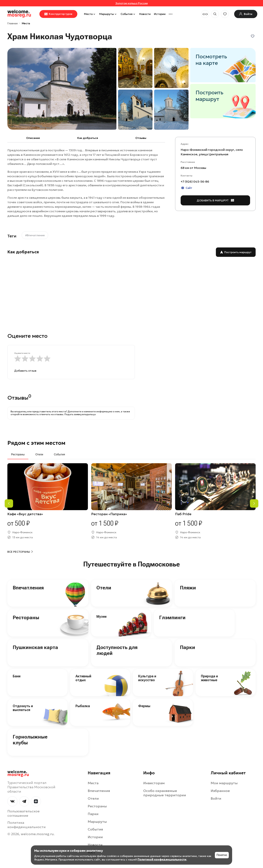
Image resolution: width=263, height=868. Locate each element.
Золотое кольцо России (132, 3)
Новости (145, 14)
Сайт (186, 188)
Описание (33, 138)
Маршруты (108, 14)
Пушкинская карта (35, 647)
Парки (188, 647)
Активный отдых (83, 678)
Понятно (222, 855)
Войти (216, 798)
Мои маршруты (224, 783)
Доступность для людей (117, 650)
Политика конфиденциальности (27, 825)
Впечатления (28, 588)
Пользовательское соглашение (23, 813)
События (128, 14)
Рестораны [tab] (18, 454)
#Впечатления (35, 235)
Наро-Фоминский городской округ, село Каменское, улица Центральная (212, 152)
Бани (17, 676)
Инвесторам (154, 783)
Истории (160, 14)
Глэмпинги (172, 617)
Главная (12, 23)
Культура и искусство (147, 678)
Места (90, 14)
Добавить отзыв (25, 371)
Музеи (101, 617)
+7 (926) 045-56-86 (195, 182)
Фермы (144, 706)
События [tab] (59, 454)
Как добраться (88, 138)
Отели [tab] (39, 454)
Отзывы (141, 138)
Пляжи (188, 588)
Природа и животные (209, 678)
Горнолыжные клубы (30, 740)
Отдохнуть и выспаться (23, 708)
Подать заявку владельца (80, 414)
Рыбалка (83, 706)
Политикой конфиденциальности (162, 859)
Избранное (220, 791)
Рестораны (26, 617)
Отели (104, 588)
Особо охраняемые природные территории (165, 793)
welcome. (18, 773)
